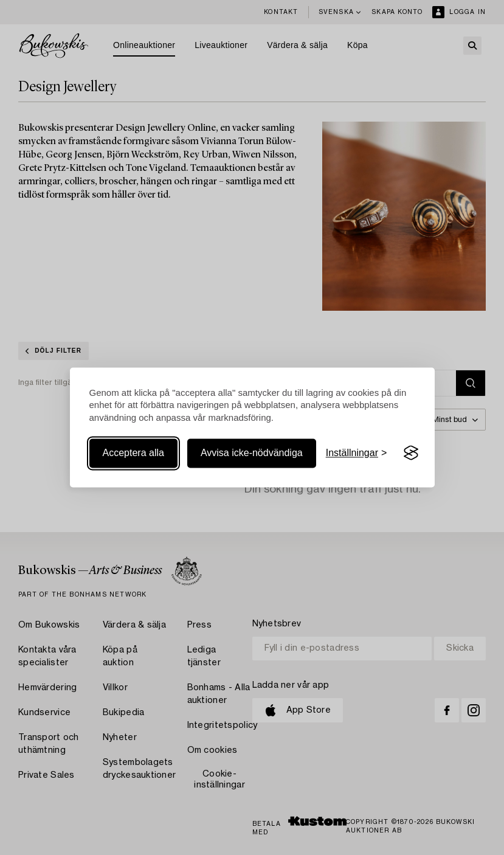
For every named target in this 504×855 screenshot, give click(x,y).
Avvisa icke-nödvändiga (252, 453)
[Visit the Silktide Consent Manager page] (411, 453)
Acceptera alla (133, 453)
